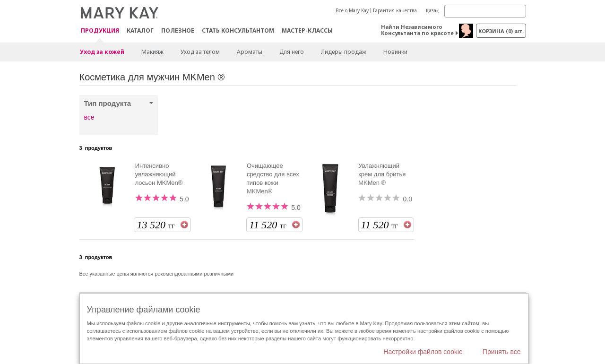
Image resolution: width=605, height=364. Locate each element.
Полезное (178, 30)
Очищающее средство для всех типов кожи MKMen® (273, 178)
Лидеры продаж (344, 52)
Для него (292, 52)
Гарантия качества (395, 10)
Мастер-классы (307, 30)
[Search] (485, 11)
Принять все (502, 352)
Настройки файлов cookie (423, 352)
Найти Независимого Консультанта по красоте (417, 30)
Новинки (395, 52)
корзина (501, 31)
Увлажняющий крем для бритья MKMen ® (382, 174)
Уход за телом (200, 52)
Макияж (152, 52)
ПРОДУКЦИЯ (100, 31)
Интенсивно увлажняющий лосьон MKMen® (159, 174)
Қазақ (432, 10)
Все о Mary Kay (352, 10)
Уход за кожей (102, 52)
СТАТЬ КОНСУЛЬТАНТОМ (238, 30)
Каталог (140, 30)
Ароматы (250, 52)
